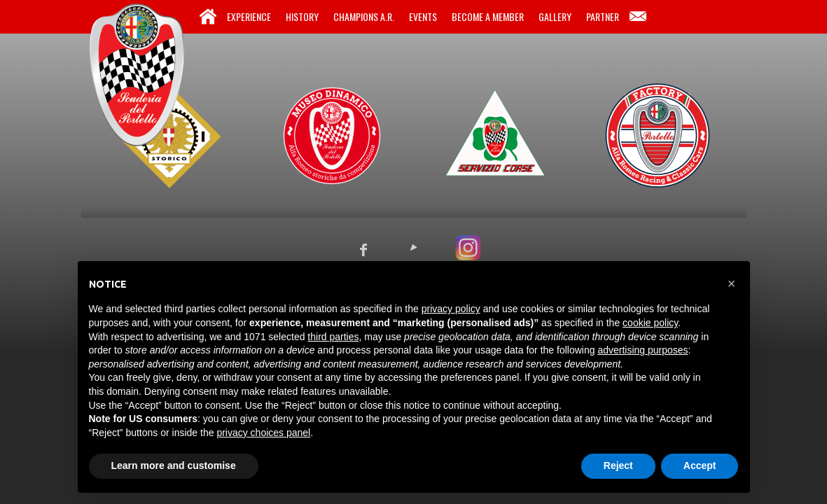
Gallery (555, 16)
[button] (732, 283)
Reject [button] (618, 465)
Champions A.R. (364, 16)
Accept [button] (700, 465)
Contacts (638, 17)
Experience (249, 16)
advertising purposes (642, 350)
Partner (603, 16)
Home (208, 17)
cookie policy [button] (650, 323)
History (302, 16)
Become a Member (488, 16)
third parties (333, 337)
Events (423, 16)
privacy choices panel (263, 433)
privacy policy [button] (451, 309)
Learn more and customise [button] (174, 465)
